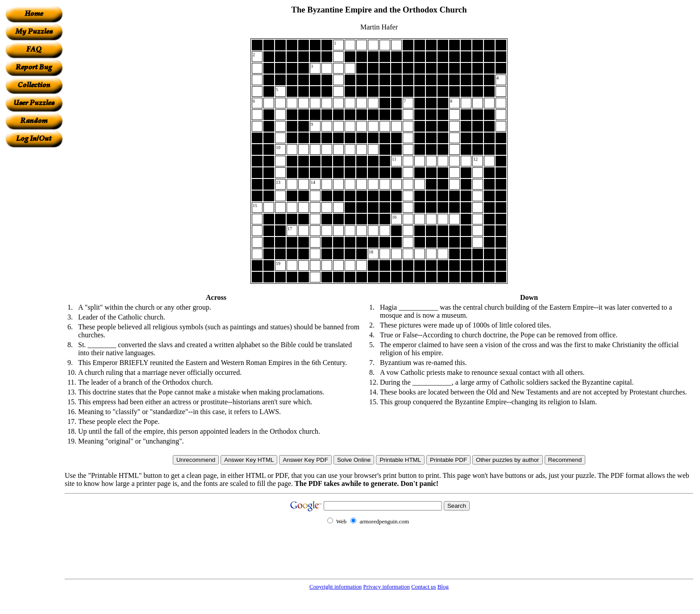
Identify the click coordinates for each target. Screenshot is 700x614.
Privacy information (387, 587)
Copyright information (335, 587)
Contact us (423, 587)
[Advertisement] (34, 282)
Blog (443, 587)
